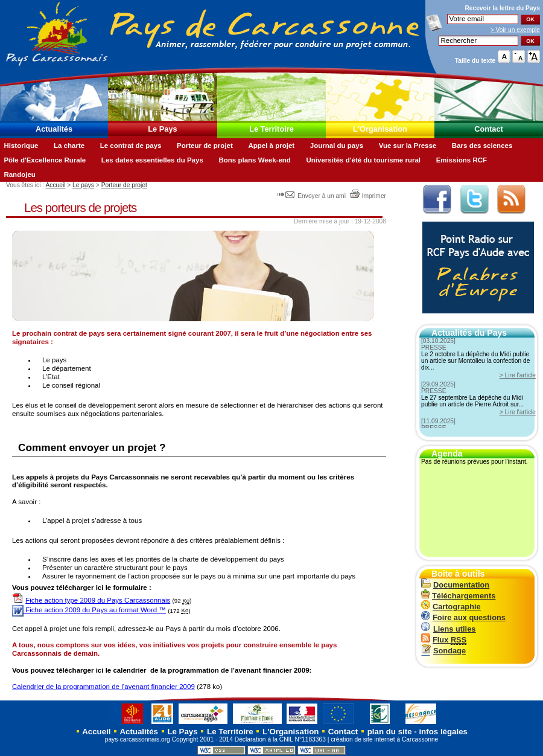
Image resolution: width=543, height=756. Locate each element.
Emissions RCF (462, 160)
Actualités (54, 129)
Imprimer (368, 196)
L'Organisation (380, 129)
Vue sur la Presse (408, 146)
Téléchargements (458, 596)
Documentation (455, 585)
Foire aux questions (463, 617)
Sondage (443, 651)
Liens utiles (448, 629)
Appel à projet (271, 146)
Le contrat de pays (131, 146)
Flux (444, 640)
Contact (489, 129)
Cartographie (451, 607)
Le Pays (162, 129)
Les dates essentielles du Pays (152, 160)
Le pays (83, 185)
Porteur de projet (205, 146)
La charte (69, 146)
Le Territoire (271, 129)
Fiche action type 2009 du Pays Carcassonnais (98, 600)
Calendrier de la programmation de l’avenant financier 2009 (103, 687)
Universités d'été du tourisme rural (363, 160)
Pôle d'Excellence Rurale (45, 160)
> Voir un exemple (515, 30)
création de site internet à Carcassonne (384, 739)
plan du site (390, 732)
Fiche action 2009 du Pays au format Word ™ (89, 610)
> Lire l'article (518, 375)
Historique (21, 146)
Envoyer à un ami (312, 196)
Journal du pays (337, 146)
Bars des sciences (482, 146)
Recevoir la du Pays (502, 8)
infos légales (443, 732)
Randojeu (19, 175)
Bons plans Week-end (254, 160)
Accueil (55, 185)
